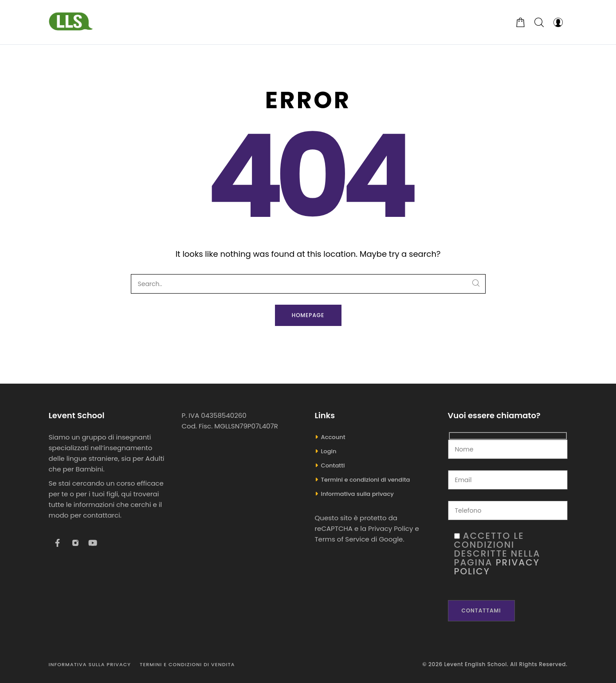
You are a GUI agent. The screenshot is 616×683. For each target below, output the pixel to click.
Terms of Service (342, 539)
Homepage (308, 315)
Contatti (333, 465)
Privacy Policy (390, 528)
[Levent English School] (71, 22)
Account (333, 437)
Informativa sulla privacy (357, 494)
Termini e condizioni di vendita (366, 480)
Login (329, 451)
